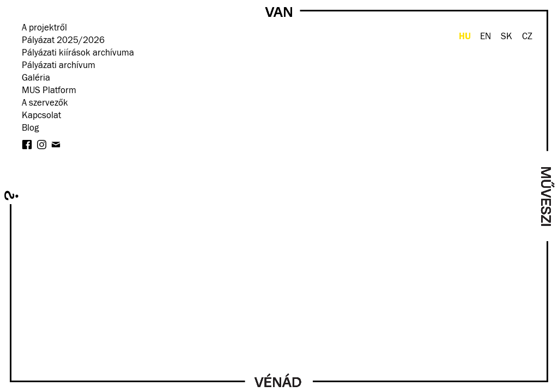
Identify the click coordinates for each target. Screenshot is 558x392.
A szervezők (45, 103)
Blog (30, 128)
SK (507, 37)
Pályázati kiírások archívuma (78, 53)
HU (465, 36)
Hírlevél (56, 145)
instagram (42, 145)
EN (486, 37)
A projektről (44, 28)
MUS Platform (49, 91)
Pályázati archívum (59, 66)
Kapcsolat (41, 116)
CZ (527, 37)
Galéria (36, 78)
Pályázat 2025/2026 (63, 41)
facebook (27, 145)
